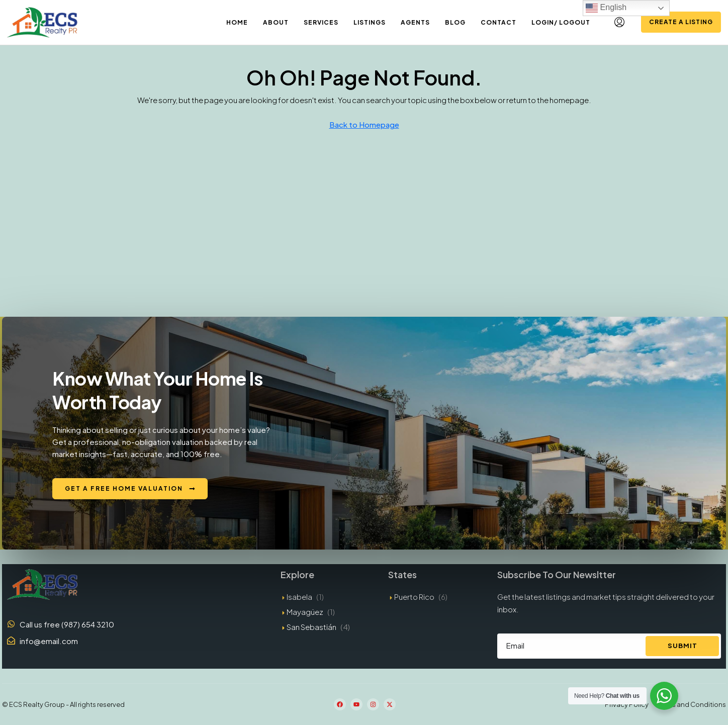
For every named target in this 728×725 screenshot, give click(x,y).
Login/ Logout (561, 22)
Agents (415, 22)
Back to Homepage (364, 124)
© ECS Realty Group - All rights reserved (63, 704)
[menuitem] (619, 22)
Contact (498, 22)
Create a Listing (681, 22)
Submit (683, 646)
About (276, 22)
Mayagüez (305, 612)
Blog (455, 22)
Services (321, 22)
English (606, 8)
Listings (370, 22)
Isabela (299, 597)
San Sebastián (311, 627)
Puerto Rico (414, 597)
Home (237, 22)
